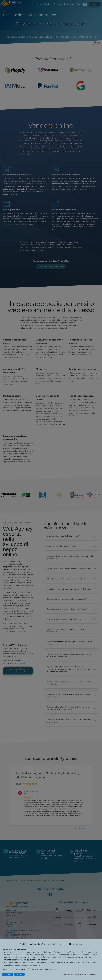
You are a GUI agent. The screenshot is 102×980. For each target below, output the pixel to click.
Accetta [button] (8, 974)
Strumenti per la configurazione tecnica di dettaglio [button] (80, 974)
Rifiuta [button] (20, 974)
